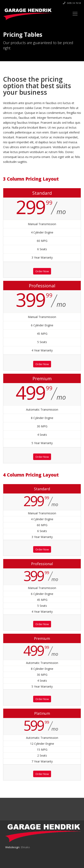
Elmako (25, 847)
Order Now (42, 271)
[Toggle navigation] (75, 14)
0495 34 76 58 (72, 3)
